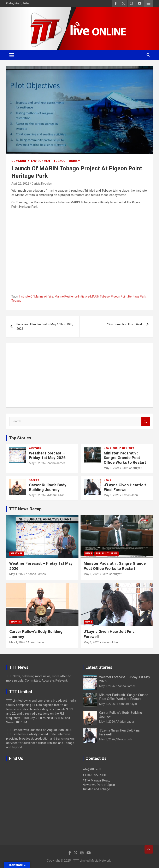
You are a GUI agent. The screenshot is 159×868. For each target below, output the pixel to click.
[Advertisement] (79, 375)
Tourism (74, 161)
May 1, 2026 (37, 463)
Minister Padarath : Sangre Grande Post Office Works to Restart (125, 458)
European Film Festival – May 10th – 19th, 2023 (45, 327)
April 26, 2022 (20, 184)
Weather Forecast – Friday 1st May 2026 (47, 455)
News (107, 448)
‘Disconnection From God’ (125, 324)
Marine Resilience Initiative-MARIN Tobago (82, 296)
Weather (35, 448)
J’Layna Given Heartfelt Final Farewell (125, 487)
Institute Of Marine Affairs (36, 296)
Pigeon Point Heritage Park (128, 296)
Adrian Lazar (56, 495)
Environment (42, 161)
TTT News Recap (25, 509)
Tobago (59, 161)
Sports (34, 480)
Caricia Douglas (42, 184)
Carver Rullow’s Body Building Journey (48, 487)
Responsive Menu (148, 4)
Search (146, 421)
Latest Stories (99, 667)
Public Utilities (123, 448)
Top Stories (20, 438)
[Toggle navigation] (12, 55)
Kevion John (130, 495)
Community (20, 161)
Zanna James (56, 463)
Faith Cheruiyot (132, 468)
